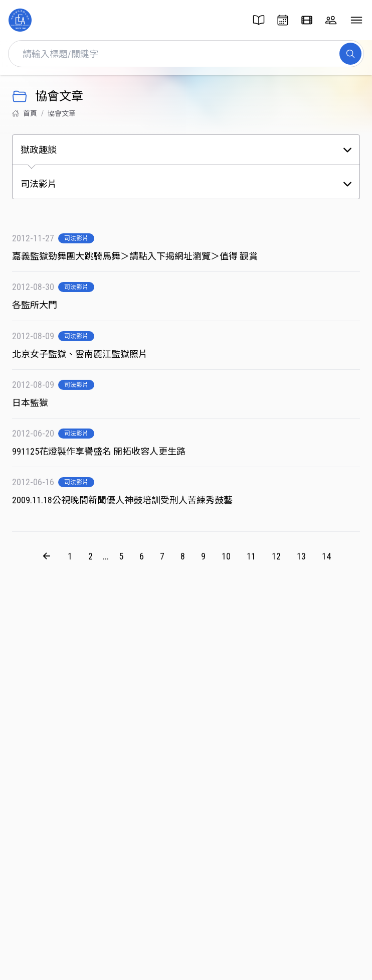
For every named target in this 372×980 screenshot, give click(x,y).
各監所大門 (42, 305)
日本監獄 (38, 407)
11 (251, 560)
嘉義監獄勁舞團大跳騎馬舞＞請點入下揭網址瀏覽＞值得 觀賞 (142, 256)
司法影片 (76, 238)
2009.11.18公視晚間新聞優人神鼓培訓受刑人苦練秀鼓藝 (130, 505)
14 (326, 560)
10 (226, 560)
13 (301, 560)
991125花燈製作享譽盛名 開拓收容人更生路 (106, 456)
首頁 (25, 113)
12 (276, 560)
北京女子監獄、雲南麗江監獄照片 (87, 359)
